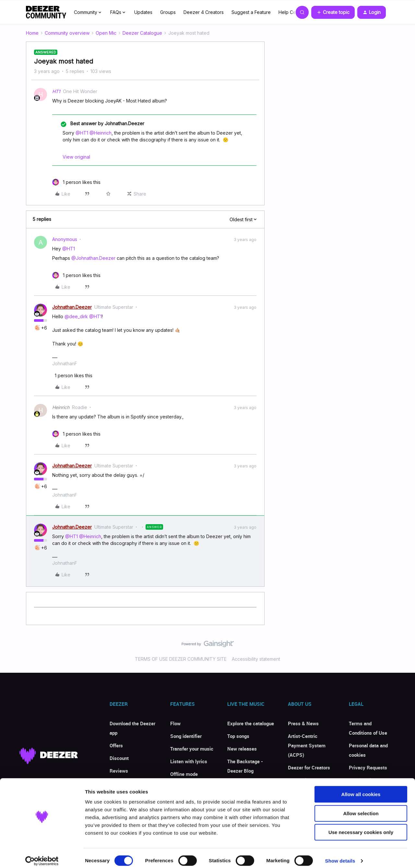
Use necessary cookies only (361, 827)
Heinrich (61, 407)
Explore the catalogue (251, 723)
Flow (175, 723)
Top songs (238, 736)
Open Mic (106, 33)
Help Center (291, 12)
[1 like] (76, 182)
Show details (340, 855)
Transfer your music (192, 749)
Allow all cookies (361, 789)
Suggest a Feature (251, 12)
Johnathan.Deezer (72, 307)
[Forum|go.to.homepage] (46, 12)
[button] (333, 12)
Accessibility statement (256, 659)
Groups (168, 12)
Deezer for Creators (309, 767)
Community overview (67, 33)
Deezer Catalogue (142, 33)
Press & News (303, 723)
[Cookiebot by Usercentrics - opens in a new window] (42, 855)
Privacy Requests (368, 767)
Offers (116, 745)
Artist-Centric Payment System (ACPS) (307, 745)
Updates (143, 12)
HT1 (56, 91)
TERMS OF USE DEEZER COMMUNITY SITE (181, 659)
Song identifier (186, 736)
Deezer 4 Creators (204, 12)
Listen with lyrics (189, 761)
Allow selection (361, 808)
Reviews (119, 771)
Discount (119, 758)
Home (32, 33)
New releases (242, 749)
